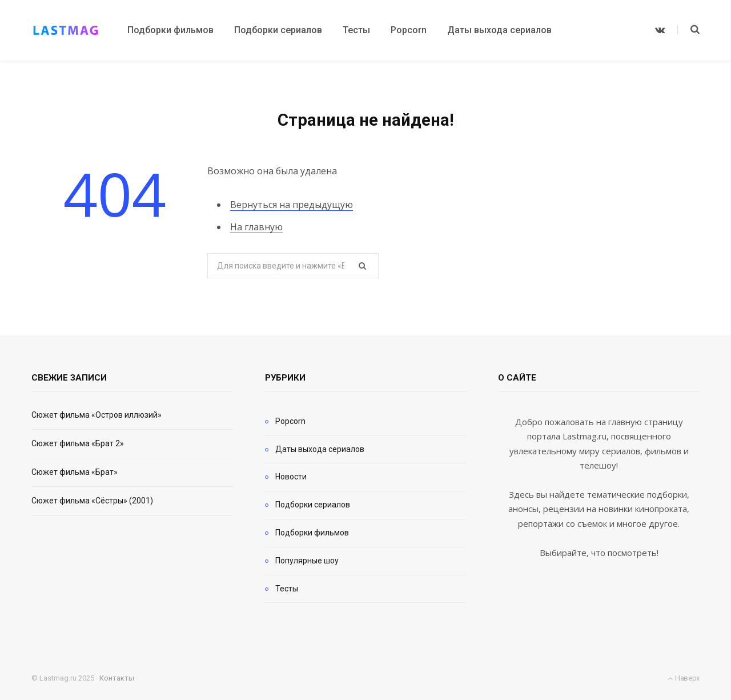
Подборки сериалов (313, 505)
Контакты (117, 678)
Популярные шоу (307, 561)
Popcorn (290, 421)
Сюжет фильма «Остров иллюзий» (97, 415)
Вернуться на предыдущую (292, 205)
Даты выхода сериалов (320, 449)
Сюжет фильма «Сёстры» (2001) (92, 501)
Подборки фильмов (312, 533)
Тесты (287, 589)
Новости (291, 477)
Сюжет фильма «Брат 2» (78, 443)
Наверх (684, 678)
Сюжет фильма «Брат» (75, 472)
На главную (256, 227)
